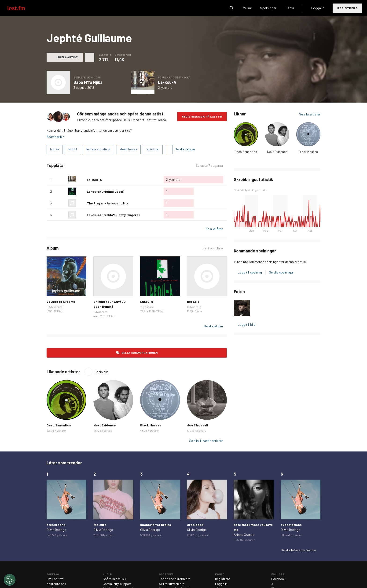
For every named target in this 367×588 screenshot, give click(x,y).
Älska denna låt (81, 180)
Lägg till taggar (169, 149)
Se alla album (213, 326)
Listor (289, 8)
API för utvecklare (172, 584)
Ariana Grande (244, 534)
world (73, 149)
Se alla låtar (214, 229)
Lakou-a (147, 301)
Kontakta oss (56, 584)
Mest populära (213, 248)
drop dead (195, 525)
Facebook (278, 579)
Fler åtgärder (90, 57)
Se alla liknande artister (206, 441)
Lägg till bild (247, 324)
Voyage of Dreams (61, 301)
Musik (247, 8)
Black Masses (308, 152)
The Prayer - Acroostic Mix (108, 203)
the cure (100, 525)
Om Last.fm (55, 579)
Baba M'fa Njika (88, 82)
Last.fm (22, 8)
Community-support (117, 584)
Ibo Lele (193, 301)
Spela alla (102, 372)
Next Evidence (277, 152)
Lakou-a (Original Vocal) (106, 191)
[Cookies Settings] (10, 580)
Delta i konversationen (140, 353)
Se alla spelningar (281, 272)
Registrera (347, 8)
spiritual (153, 149)
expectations (291, 525)
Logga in (318, 8)
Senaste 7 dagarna (209, 165)
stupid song (56, 525)
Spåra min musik (114, 579)
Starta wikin (55, 137)
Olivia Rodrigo (56, 530)
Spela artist (68, 57)
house (55, 149)
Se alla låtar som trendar (299, 550)
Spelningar (268, 8)
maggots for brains (156, 525)
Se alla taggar (185, 149)
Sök (231, 8)
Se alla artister (310, 114)
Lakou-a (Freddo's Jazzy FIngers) (113, 215)
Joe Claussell (198, 425)
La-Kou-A (167, 82)
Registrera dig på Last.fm (202, 116)
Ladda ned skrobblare (175, 579)
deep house (129, 149)
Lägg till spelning (250, 272)
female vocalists (98, 149)
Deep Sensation (246, 152)
